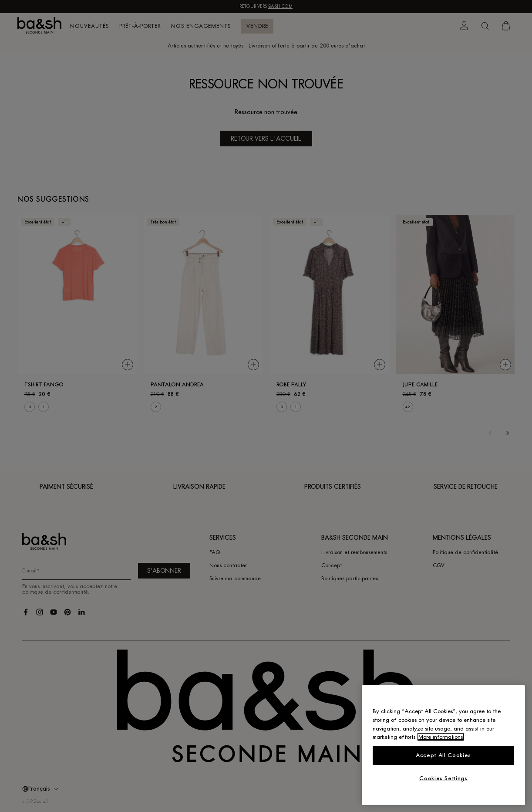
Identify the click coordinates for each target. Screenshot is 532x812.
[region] (443, 745)
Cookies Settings (443, 778)
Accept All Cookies (443, 755)
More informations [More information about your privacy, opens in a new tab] (441, 737)
